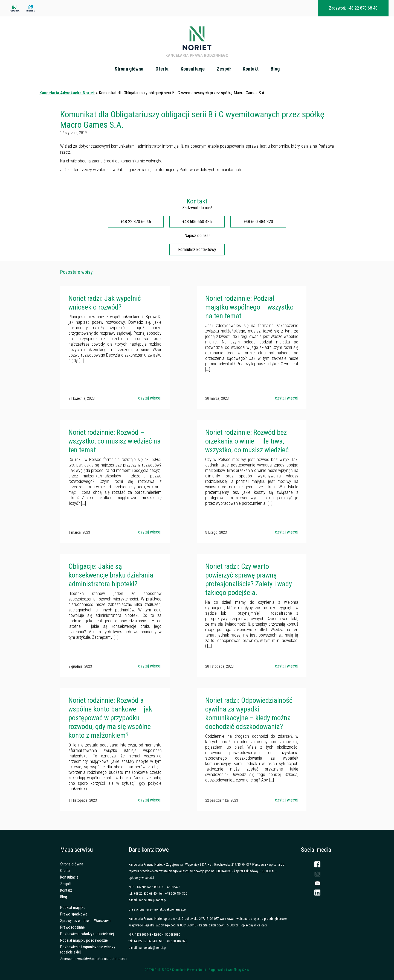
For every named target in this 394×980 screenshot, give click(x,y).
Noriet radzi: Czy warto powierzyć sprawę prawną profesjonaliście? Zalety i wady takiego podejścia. (249, 579)
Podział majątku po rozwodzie (84, 940)
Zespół (224, 69)
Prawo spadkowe (74, 914)
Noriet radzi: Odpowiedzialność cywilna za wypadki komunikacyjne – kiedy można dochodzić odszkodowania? (249, 713)
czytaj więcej (150, 398)
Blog (275, 69)
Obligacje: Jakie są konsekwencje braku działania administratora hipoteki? (111, 575)
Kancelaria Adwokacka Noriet (67, 93)
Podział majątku (73, 908)
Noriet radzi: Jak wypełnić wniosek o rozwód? (105, 303)
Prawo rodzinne (73, 927)
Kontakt (251, 69)
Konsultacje (193, 69)
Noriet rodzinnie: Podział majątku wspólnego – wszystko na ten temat (249, 307)
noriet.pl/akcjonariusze (170, 909)
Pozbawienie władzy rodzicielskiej (87, 934)
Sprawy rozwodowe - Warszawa (85, 921)
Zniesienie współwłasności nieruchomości (94, 959)
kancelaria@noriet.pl (152, 900)
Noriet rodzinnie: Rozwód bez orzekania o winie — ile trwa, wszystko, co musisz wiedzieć (247, 441)
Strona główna (129, 69)
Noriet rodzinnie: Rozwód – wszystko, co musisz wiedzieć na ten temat (115, 441)
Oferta (162, 69)
